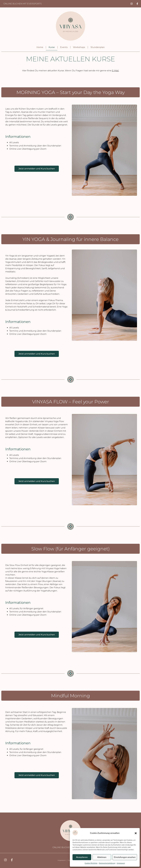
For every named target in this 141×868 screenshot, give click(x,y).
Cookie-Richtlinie (91, 863)
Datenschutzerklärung (107, 863)
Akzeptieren (82, 857)
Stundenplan (98, 47)
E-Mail (115, 71)
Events (64, 47)
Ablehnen (102, 857)
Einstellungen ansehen (125, 857)
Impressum (121, 863)
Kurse (52, 47)
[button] (136, 833)
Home (40, 47)
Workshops (79, 47)
